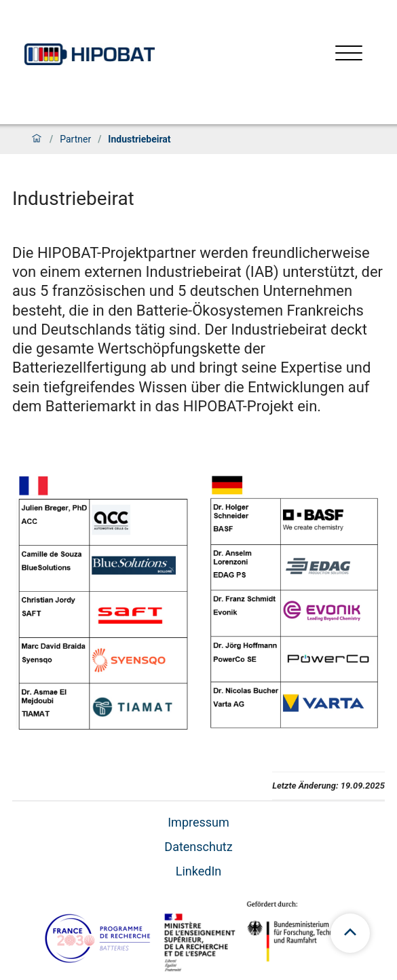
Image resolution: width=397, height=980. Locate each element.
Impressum (198, 822)
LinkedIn (199, 871)
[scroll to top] (350, 933)
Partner (75, 139)
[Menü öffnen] (349, 55)
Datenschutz (198, 847)
